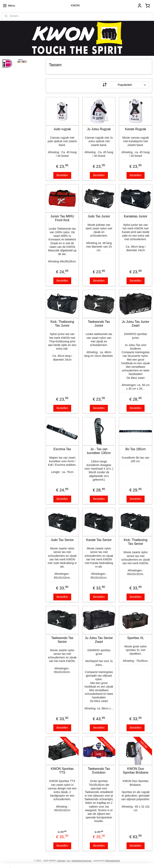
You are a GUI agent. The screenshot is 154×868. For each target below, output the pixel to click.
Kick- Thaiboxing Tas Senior (136, 542)
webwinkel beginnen (82, 861)
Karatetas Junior (136, 216)
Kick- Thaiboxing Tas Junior (62, 324)
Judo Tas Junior (99, 216)
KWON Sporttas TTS (62, 771)
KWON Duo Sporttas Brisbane (136, 771)
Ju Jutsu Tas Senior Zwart (99, 640)
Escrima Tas (62, 449)
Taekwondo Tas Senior (62, 640)
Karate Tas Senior (99, 540)
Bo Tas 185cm (136, 449)
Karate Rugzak (136, 129)
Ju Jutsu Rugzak (99, 129)
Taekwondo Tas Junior (99, 324)
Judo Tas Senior (62, 540)
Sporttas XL (136, 638)
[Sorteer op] (124, 85)
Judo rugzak (62, 129)
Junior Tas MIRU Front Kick (62, 218)
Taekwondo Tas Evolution (99, 771)
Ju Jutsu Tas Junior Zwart (136, 324)
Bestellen (62, 175)
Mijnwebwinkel (113, 861)
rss (68, 861)
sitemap (61, 861)
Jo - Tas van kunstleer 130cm (99, 451)
